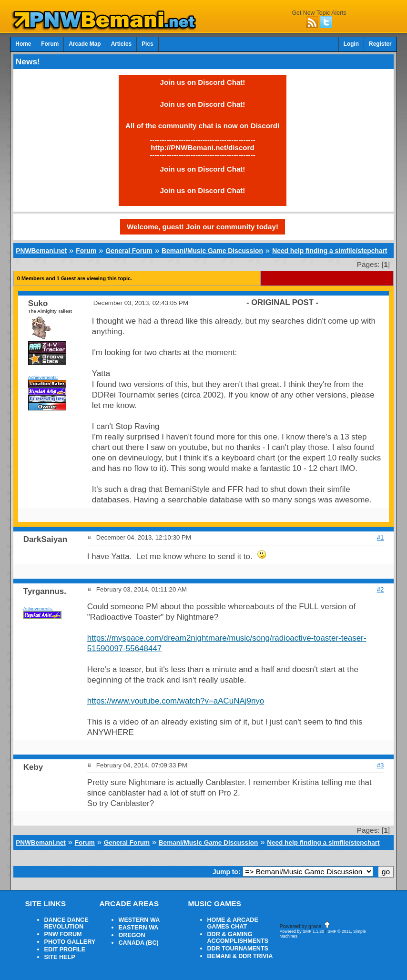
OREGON (132, 935)
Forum (50, 44)
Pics (147, 44)
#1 (381, 537)
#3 (381, 765)
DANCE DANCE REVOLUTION (66, 923)
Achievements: (43, 377)
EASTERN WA (139, 928)
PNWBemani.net (41, 251)
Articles (122, 44)
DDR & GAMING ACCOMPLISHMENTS (238, 938)
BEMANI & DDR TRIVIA (240, 956)
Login (351, 44)
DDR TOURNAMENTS (238, 949)
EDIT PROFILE (65, 949)
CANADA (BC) (139, 943)
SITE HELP (60, 957)
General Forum (129, 251)
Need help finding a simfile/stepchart (330, 251)
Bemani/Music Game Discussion (212, 251)
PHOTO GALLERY (70, 942)
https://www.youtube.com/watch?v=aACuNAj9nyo (176, 701)
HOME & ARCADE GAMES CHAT (233, 923)
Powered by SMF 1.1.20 (302, 931)
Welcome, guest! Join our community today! (203, 227)
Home (23, 44)
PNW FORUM (63, 934)
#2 (381, 589)
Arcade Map (85, 44)
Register (380, 44)
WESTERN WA (139, 920)
